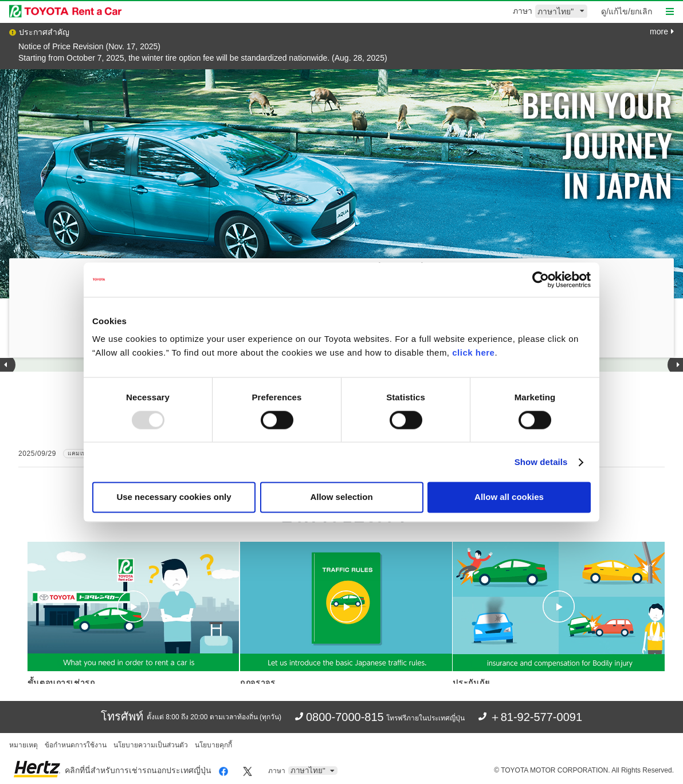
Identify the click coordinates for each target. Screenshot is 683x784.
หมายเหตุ (23, 745)
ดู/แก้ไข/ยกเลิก (627, 11)
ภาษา (523, 11)
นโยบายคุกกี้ (213, 745)
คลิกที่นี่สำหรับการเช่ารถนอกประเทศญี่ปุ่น (138, 770)
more (662, 31)
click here (473, 352)
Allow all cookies (509, 497)
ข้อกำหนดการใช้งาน (76, 745)
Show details (541, 462)
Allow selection (341, 497)
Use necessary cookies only (174, 497)
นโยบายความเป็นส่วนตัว (151, 745)
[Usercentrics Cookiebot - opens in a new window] (541, 279)
